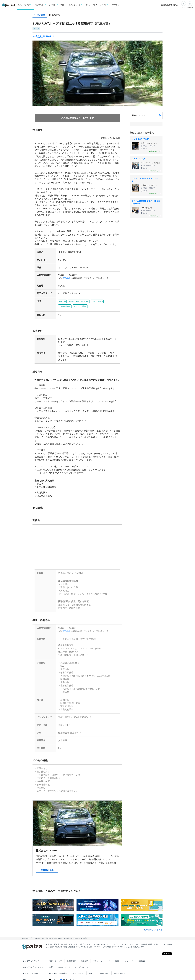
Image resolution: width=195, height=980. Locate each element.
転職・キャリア (56, 958)
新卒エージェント (123, 958)
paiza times (77, 970)
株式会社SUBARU (43, 36)
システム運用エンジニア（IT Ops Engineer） (146, 202)
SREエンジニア (138, 159)
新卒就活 (84, 958)
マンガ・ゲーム (82, 964)
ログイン (184, 7)
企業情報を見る (47, 867)
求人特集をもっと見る (153, 926)
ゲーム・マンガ (92, 5)
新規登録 (190, 7)
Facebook (65, 976)
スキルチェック (64, 964)
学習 (51, 964)
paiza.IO (103, 970)
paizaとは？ (116, 5)
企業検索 (141, 958)
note (91, 970)
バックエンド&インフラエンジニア (146, 180)
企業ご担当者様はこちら (170, 5)
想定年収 (65, 278)
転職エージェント (100, 958)
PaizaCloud (119, 970)
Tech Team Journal (57, 970)
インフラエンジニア (140, 139)
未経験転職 (71, 958)
